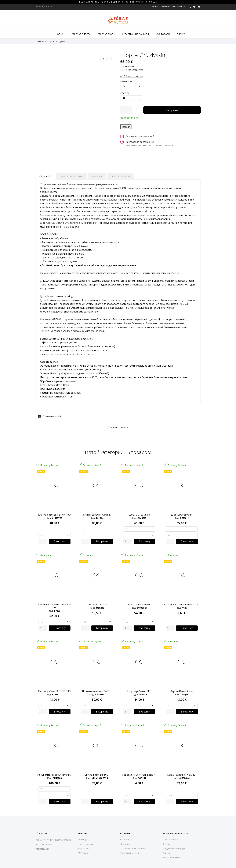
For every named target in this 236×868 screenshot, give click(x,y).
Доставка (125, 844)
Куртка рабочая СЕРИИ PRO (54, 515)
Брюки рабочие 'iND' (97, 775)
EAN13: (124, 70)
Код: (122, 66)
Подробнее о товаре (72, 176)
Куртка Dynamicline (182, 691)
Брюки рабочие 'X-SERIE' (182, 775)
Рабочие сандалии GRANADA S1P (54, 606)
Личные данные (170, 840)
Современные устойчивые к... (139, 775)
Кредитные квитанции (174, 848)
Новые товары (85, 844)
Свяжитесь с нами (130, 853)
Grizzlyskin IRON (120, 176)
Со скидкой (84, 840)
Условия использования (133, 848)
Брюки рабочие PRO (139, 605)
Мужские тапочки (97, 605)
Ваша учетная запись (175, 833)
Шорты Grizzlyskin (139, 515)
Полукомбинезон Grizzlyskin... (54, 775)
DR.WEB (181, 34)
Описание (45, 176)
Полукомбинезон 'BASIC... (97, 691)
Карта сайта (84, 848)
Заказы (166, 844)
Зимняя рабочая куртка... (97, 515)
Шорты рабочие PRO (139, 691)
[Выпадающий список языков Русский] (47, 7)
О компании (126, 840)
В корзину (172, 110)
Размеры (97, 176)
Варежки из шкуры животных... (182, 605)
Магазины (83, 853)
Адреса (166, 853)
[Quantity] (43, 541)
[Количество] (126, 110)
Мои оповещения (172, 857)
